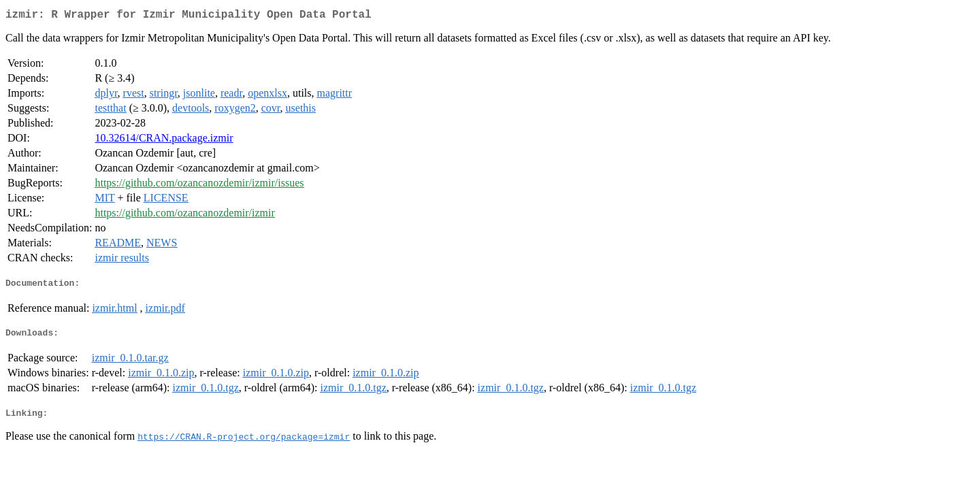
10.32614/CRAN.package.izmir (164, 141)
